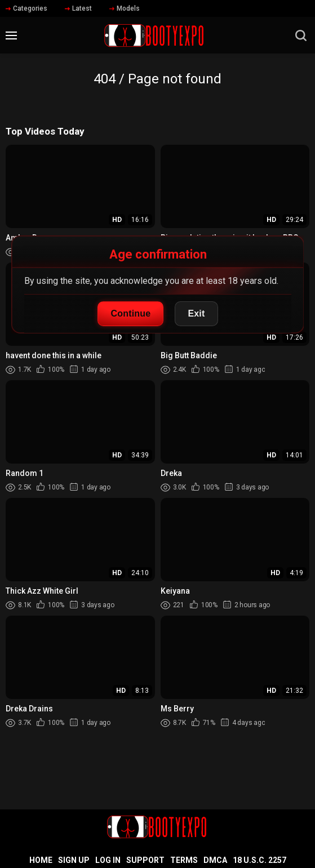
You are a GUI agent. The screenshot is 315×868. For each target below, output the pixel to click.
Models (125, 8)
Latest (78, 8)
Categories (26, 8)
